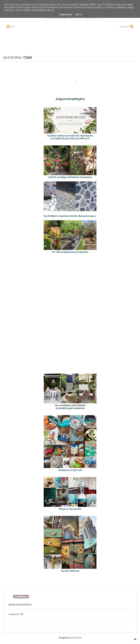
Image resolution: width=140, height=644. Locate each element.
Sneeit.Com (76, 638)
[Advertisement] (67, 42)
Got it (79, 15)
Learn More (66, 15)
